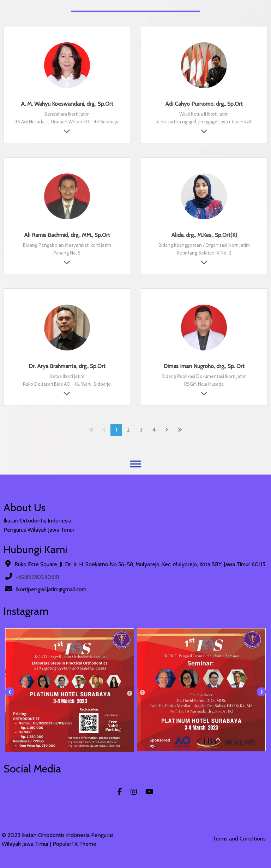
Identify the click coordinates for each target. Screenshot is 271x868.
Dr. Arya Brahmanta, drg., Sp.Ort (67, 366)
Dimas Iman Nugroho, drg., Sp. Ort (204, 366)
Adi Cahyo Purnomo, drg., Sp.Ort (204, 104)
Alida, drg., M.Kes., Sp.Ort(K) (204, 235)
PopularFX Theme (74, 844)
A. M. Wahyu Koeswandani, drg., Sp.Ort (67, 104)
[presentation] (10, 692)
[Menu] (135, 464)
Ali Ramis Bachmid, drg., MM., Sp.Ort (67, 235)
